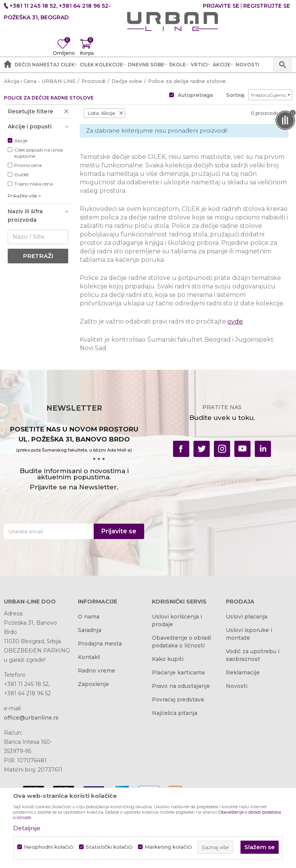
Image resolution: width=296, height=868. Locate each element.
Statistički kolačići (109, 847)
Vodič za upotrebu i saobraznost (253, 655)
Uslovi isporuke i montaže (249, 634)
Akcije (21, 141)
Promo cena (28, 165)
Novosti (237, 686)
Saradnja (90, 630)
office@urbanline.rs (31, 718)
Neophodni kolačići (49, 847)
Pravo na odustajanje (181, 686)
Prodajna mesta (100, 644)
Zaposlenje (93, 684)
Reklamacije (243, 672)
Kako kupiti (168, 659)
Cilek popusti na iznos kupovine (39, 153)
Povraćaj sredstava (178, 699)
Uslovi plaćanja (247, 617)
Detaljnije (27, 828)
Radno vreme (97, 671)
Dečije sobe (127, 81)
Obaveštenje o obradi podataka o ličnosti (182, 642)
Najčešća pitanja (175, 713)
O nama (89, 617)
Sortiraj (235, 95)
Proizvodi (93, 81)
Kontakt (89, 657)
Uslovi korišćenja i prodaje (177, 620)
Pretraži (38, 256)
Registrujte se (267, 6)
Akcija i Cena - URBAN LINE (40, 81)
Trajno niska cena (34, 184)
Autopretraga (195, 95)
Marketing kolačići (168, 847)
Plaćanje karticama (178, 672)
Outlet (22, 174)
